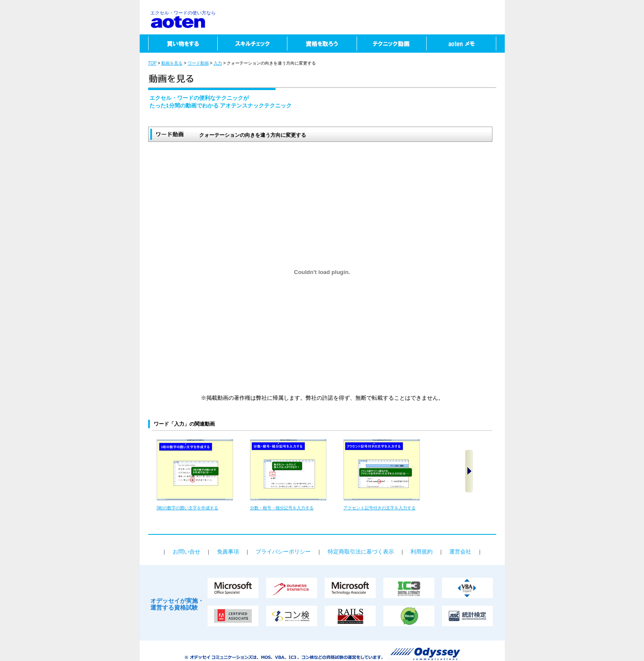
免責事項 (228, 552)
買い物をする (179, 44)
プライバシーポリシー (283, 552)
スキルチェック (252, 44)
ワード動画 (198, 63)
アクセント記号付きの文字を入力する (380, 508)
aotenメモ (465, 44)
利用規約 (422, 552)
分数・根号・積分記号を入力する (282, 508)
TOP (152, 63)
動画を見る (172, 63)
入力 (218, 63)
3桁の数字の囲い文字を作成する (188, 508)
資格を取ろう (322, 44)
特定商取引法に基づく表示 (361, 552)
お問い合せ (187, 552)
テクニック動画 (391, 44)
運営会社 (460, 552)
